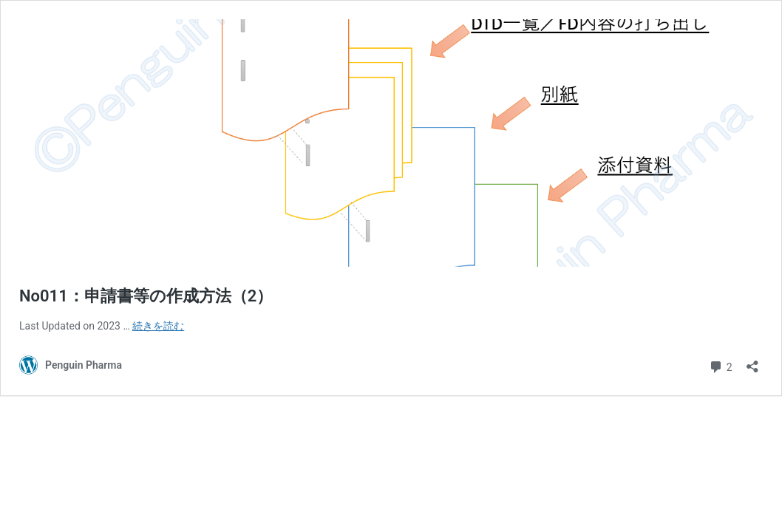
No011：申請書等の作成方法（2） (146, 296)
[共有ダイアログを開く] (752, 362)
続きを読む (158, 326)
